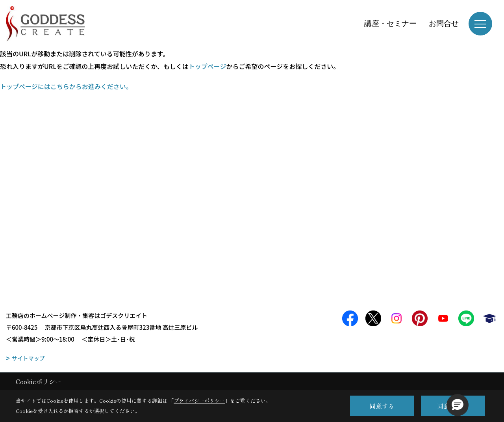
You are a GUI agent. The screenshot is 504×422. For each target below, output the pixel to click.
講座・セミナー (390, 23)
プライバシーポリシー (199, 401)
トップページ (208, 66)
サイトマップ (28, 358)
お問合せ (444, 23)
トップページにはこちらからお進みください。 (66, 86)
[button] (458, 405)
